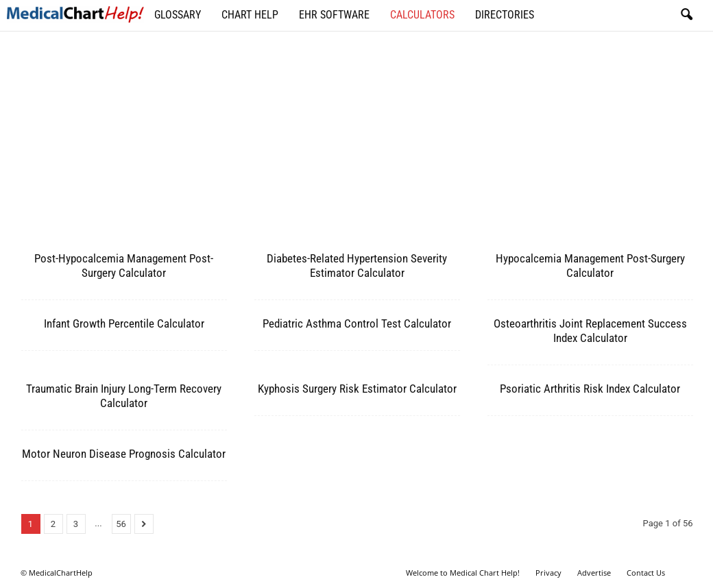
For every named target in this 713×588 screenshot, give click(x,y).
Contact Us (646, 573)
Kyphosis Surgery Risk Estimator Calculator (357, 389)
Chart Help (250, 15)
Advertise (594, 573)
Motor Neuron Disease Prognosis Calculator (124, 454)
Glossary (178, 15)
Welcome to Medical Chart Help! (463, 573)
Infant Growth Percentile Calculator (124, 323)
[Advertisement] (357, 147)
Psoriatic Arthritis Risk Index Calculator (590, 389)
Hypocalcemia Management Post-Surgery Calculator (590, 266)
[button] (686, 15)
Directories (505, 15)
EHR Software (334, 15)
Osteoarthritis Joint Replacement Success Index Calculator (590, 331)
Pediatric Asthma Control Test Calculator (357, 323)
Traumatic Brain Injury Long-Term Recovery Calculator (124, 396)
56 (121, 524)
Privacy (548, 573)
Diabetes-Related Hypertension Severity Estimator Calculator (357, 266)
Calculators (422, 15)
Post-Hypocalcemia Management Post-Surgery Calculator (124, 266)
